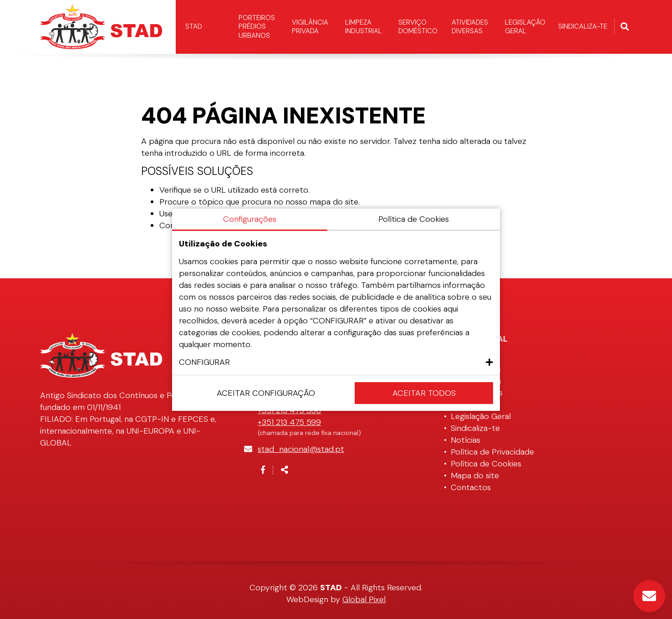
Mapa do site (475, 476)
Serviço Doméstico (418, 27)
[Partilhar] (285, 470)
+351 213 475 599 (289, 422)
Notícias (466, 440)
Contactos (471, 487)
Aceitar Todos (424, 393)
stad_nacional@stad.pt (301, 449)
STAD (194, 26)
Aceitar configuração (266, 393)
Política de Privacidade (492, 452)
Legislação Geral (525, 27)
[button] (336, 362)
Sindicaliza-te (583, 26)
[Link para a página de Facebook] (263, 470)
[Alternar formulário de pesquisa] (625, 27)
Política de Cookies (486, 464)
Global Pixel (364, 599)
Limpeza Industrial (364, 27)
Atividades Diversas (470, 27)
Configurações (250, 219)
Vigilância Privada (310, 27)
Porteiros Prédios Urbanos (257, 27)
